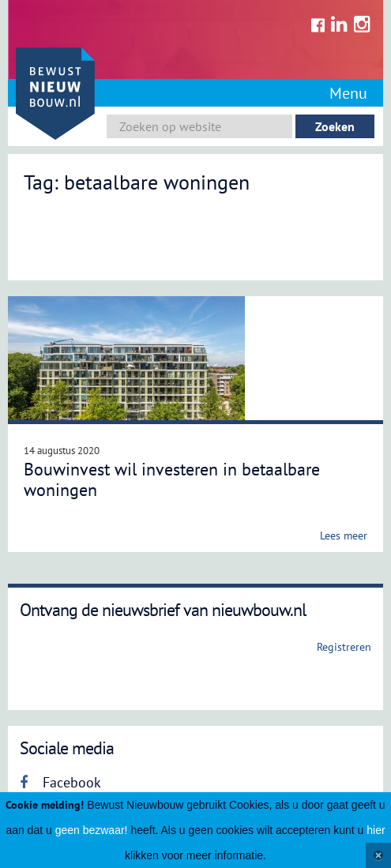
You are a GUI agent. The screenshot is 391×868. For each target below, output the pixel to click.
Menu (348, 93)
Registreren (344, 647)
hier (376, 830)
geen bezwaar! (92, 830)
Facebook (60, 782)
